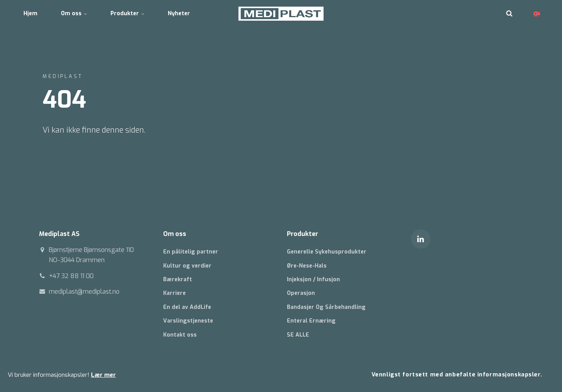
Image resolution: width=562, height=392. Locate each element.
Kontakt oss (180, 335)
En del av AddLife (187, 307)
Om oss (74, 13)
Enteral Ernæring (311, 321)
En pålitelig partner (191, 252)
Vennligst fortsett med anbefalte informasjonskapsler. (457, 375)
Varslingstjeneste (188, 321)
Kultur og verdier (187, 266)
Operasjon (301, 293)
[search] (509, 14)
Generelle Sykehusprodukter (327, 252)
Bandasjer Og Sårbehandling (326, 307)
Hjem (30, 13)
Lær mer (103, 375)
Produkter (127, 13)
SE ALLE (298, 335)
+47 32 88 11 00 (71, 276)
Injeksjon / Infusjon (313, 279)
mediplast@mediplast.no (84, 292)
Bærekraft (178, 279)
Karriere (174, 293)
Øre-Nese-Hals (307, 266)
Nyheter (179, 13)
